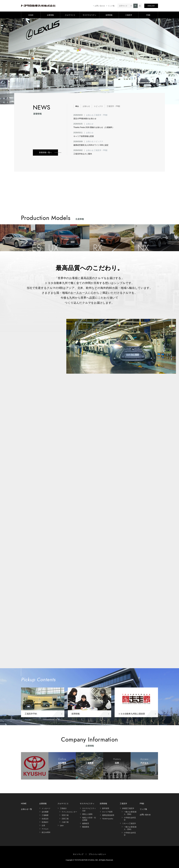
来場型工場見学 (128, 808)
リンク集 (111, 6)
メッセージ (46, 808)
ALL (77, 106)
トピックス (98, 106)
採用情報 (109, 15)
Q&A (62, 825)
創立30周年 (46, 832)
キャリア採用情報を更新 (84, 136)
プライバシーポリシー (97, 854)
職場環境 (86, 827)
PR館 (148, 15)
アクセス (45, 829)
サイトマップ (78, 854)
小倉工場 (65, 822)
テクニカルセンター (69, 812)
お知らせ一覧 (26, 809)
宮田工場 (65, 815)
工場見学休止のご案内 (83, 154)
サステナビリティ (89, 15)
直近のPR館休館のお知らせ (85, 119)
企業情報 (50, 15)
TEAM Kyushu (108, 819)
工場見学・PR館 (113, 106)
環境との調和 (87, 814)
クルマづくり (70, 15)
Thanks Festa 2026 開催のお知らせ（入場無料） (94, 127)
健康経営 (86, 823)
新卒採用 (106, 808)
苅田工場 (65, 819)
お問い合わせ (100, 6)
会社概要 (45, 812)
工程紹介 (63, 808)
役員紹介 (45, 822)
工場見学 (129, 15)
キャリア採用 (107, 812)
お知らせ (86, 106)
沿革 (43, 825)
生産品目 (45, 819)
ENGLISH (151, 6)
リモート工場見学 (129, 823)
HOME (31, 15)
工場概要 (45, 815)
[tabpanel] (89, 61)
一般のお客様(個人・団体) (130, 813)
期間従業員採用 (108, 815)
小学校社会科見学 (130, 819)
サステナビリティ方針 (89, 810)
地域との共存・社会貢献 (89, 819)
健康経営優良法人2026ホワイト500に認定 (91, 145)
